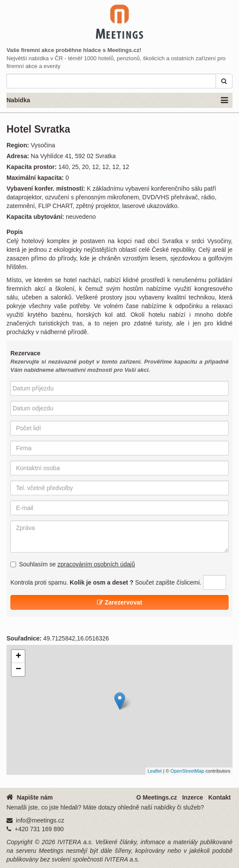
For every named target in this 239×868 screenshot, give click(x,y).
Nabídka (117, 101)
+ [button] (18, 657)
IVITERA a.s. (75, 842)
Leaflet (155, 771)
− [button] (18, 670)
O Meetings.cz (157, 797)
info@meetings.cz (40, 820)
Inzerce (193, 797)
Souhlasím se (73, 564)
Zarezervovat (119, 602)
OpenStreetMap (187, 771)
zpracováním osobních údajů (96, 564)
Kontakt (220, 797)
